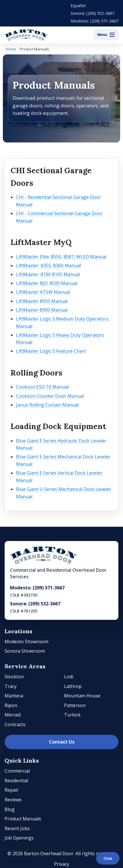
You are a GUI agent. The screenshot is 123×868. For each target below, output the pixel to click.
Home (11, 49)
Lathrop (73, 686)
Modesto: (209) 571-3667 (95, 21)
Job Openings (19, 838)
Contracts (15, 724)
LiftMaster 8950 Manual (42, 301)
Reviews (13, 800)
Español (78, 6)
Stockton (14, 677)
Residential (16, 781)
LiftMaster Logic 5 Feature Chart (51, 351)
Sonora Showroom (25, 651)
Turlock (72, 715)
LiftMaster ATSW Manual (43, 292)
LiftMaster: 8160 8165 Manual (48, 274)
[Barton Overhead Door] (26, 35)
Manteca (14, 696)
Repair (12, 790)
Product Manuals (23, 819)
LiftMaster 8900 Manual (42, 310)
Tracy (11, 686)
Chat (108, 858)
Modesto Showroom (26, 642)
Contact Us (62, 742)
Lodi (69, 677)
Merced (13, 715)
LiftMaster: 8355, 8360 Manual (48, 265)
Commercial (17, 771)
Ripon (11, 705)
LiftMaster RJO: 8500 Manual (47, 283)
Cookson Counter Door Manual (50, 396)
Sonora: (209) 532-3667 (93, 13)
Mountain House (82, 696)
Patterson (75, 705)
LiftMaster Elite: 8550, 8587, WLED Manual (61, 257)
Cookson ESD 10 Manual (42, 387)
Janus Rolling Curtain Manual (47, 405)
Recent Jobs (17, 828)
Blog (10, 809)
